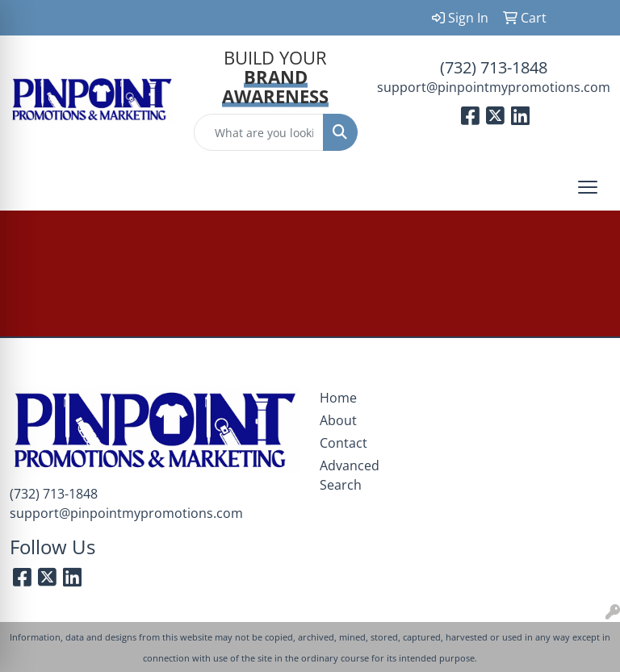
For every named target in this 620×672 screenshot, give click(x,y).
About (338, 420)
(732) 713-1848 (494, 67)
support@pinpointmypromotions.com (494, 87)
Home (338, 398)
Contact (344, 443)
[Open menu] (588, 187)
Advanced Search (349, 475)
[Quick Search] (259, 132)
